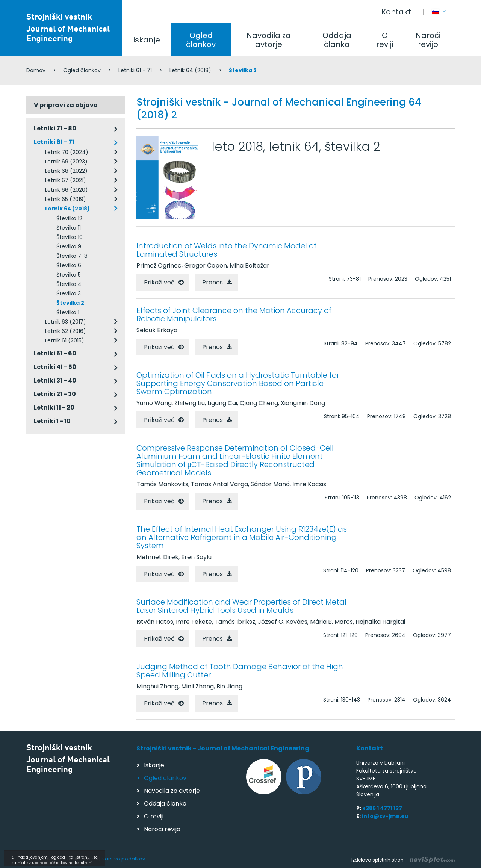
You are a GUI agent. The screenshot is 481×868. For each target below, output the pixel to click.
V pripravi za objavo (66, 105)
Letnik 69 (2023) (66, 162)
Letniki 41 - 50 (55, 367)
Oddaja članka (337, 40)
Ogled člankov (201, 40)
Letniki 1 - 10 (52, 421)
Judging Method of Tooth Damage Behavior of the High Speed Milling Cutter (240, 671)
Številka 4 (69, 284)
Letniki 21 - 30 (55, 394)
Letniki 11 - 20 (54, 408)
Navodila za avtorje (269, 40)
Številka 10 (70, 237)
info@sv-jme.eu (385, 816)
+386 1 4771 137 (382, 808)
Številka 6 (69, 265)
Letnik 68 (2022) (66, 171)
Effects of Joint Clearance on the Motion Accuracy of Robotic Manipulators (234, 315)
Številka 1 (68, 312)
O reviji (385, 40)
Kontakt (396, 12)
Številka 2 (70, 303)
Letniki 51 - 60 (55, 353)
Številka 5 (69, 275)
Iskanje (147, 40)
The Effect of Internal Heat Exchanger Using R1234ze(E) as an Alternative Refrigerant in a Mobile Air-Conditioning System (242, 537)
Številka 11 (69, 228)
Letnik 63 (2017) (66, 322)
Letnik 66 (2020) (67, 190)
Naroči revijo (428, 40)
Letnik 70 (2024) (67, 152)
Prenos (213, 282)
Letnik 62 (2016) (66, 331)
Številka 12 (69, 218)
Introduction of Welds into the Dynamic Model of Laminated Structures (226, 250)
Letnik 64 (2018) (190, 70)
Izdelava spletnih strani (403, 860)
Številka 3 (69, 293)
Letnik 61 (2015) (65, 340)
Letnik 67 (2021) (66, 180)
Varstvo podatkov (123, 859)
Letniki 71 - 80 (55, 128)
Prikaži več (159, 282)
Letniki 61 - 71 (135, 70)
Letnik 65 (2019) (66, 199)
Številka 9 (69, 246)
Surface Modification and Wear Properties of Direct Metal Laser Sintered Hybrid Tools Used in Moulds (241, 606)
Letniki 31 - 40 (55, 380)
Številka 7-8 (72, 256)
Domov (36, 70)
